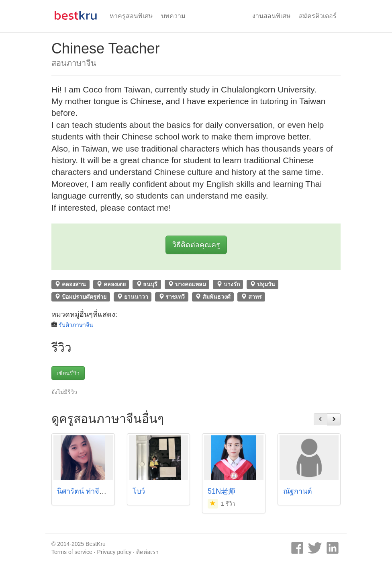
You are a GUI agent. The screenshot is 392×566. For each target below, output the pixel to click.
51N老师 (222, 491)
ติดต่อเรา (147, 552)
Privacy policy (114, 552)
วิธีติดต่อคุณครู (196, 245)
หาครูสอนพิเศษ (131, 16)
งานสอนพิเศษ (272, 16)
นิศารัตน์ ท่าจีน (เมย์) (90, 491)
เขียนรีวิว (68, 373)
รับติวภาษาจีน (76, 325)
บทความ (173, 16)
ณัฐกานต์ (298, 491)
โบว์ (139, 491)
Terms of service (72, 552)
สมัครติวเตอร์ (318, 16)
